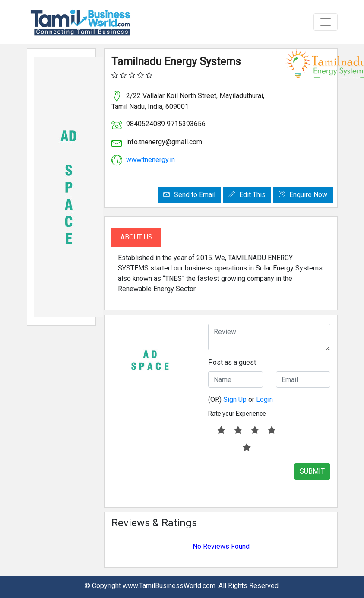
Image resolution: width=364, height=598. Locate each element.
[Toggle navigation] (326, 22)
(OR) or (241, 399)
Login (264, 399)
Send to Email (189, 195)
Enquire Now (303, 195)
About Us (136, 237)
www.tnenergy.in (150, 160)
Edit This (247, 195)
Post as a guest (232, 362)
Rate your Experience (237, 414)
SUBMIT (312, 471)
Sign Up (235, 399)
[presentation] (274, 480)
